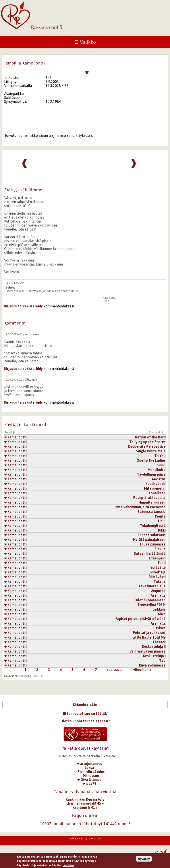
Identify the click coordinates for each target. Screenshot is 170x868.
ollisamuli (31, 380)
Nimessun (90, 776)
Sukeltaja (158, 572)
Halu (162, 521)
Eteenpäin (157, 558)
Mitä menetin (155, 488)
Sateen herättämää (150, 553)
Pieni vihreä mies (90, 772)
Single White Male (151, 451)
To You (160, 456)
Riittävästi (157, 577)
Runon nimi (156, 432)
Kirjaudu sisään (85, 704)
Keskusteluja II (154, 647)
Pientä (160, 516)
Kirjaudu (11, 306)
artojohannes (90, 764)
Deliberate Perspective (147, 446)
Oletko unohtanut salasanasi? (85, 721)
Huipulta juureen (152, 502)
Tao (162, 661)
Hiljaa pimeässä (153, 544)
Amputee (158, 591)
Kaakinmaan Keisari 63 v (85, 799)
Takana (160, 581)
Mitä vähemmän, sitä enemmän (140, 507)
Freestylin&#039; (152, 605)
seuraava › (115, 670)
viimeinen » (142, 670)
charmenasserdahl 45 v (85, 803)
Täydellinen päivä (151, 474)
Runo (106, 301)
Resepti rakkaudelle (149, 498)
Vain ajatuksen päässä (148, 651)
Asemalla (158, 595)
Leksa (89, 768)
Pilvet (161, 628)
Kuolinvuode (156, 484)
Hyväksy (144, 860)
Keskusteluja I (154, 656)
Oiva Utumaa (90, 780)
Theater (159, 642)
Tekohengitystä (153, 526)
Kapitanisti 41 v (85, 807)
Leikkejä (159, 609)
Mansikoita (157, 470)
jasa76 (89, 784)
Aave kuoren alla (152, 586)
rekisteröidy (33, 306)
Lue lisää (69, 866)
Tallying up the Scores (147, 442)
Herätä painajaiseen (149, 540)
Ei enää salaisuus (152, 535)
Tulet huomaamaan (150, 600)
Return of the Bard (150, 437)
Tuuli (161, 563)
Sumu (161, 465)
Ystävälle (158, 567)
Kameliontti (15, 437)
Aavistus (159, 479)
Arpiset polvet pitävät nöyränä (141, 619)
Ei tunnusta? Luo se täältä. (85, 714)
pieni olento (31, 334)
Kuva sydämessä (152, 665)
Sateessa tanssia (152, 512)
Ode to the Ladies (151, 460)
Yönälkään (157, 493)
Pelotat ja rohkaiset (149, 633)
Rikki (162, 530)
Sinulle (160, 549)
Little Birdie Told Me (149, 637)
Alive (162, 614)
